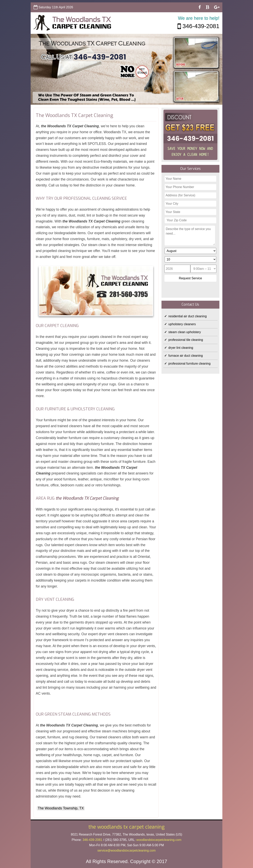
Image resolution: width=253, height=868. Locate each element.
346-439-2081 (198, 26)
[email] (127, 850)
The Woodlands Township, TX (61, 808)
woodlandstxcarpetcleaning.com (159, 840)
